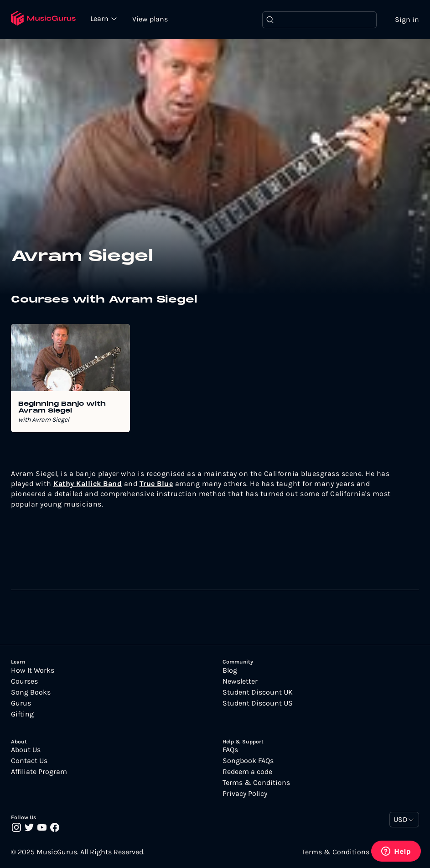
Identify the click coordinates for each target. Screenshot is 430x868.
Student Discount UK (258, 692)
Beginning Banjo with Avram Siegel (62, 408)
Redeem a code (247, 772)
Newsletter (240, 681)
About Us (26, 750)
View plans (150, 19)
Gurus (21, 703)
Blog (230, 670)
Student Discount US (258, 703)
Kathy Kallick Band (88, 484)
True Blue (156, 484)
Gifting (22, 714)
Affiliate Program (39, 772)
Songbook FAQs (248, 761)
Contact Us (29, 761)
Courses (24, 681)
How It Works (33, 670)
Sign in (407, 19)
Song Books (31, 692)
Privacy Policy (245, 794)
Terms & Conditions (256, 783)
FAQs (230, 750)
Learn (100, 18)
